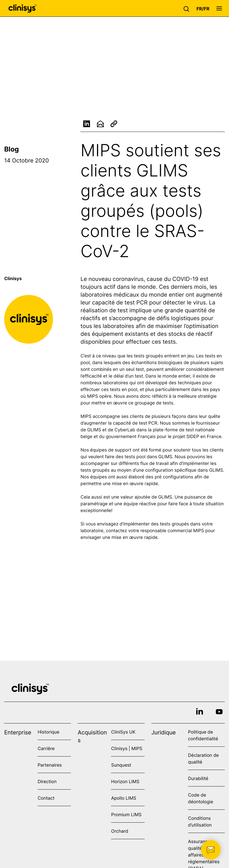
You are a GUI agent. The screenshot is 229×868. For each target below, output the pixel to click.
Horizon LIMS (125, 781)
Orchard (120, 831)
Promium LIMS (126, 815)
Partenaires (50, 765)
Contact (46, 798)
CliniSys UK (123, 732)
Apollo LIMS (123, 798)
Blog (11, 149)
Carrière (46, 748)
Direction (47, 781)
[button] (188, 8)
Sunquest (121, 765)
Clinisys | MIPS (127, 748)
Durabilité (198, 778)
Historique (48, 732)
